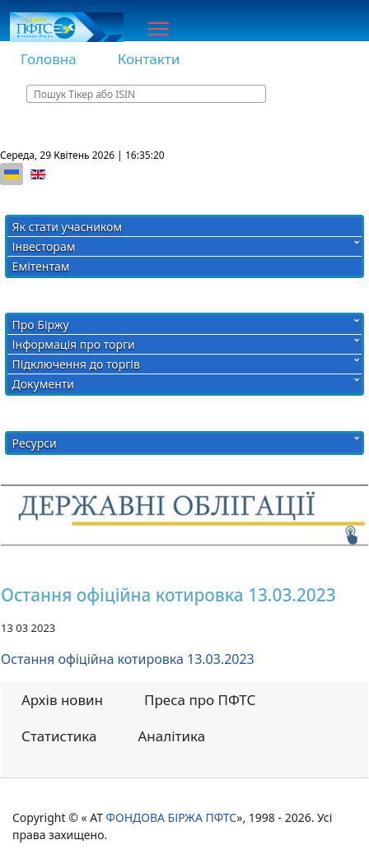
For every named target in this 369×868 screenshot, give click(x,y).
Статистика (59, 736)
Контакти (149, 59)
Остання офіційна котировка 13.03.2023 (128, 659)
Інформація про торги (74, 344)
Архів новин (62, 700)
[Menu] (159, 29)
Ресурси (35, 443)
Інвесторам (44, 246)
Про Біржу (41, 325)
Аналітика (172, 736)
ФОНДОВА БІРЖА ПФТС (172, 817)
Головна (49, 59)
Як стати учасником (67, 227)
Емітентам (41, 266)
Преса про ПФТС (200, 700)
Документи (43, 384)
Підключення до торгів (76, 364)
